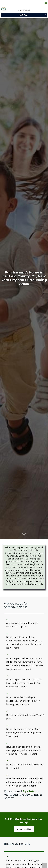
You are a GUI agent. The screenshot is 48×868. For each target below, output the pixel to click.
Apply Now (23, 15)
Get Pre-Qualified (24, 829)
